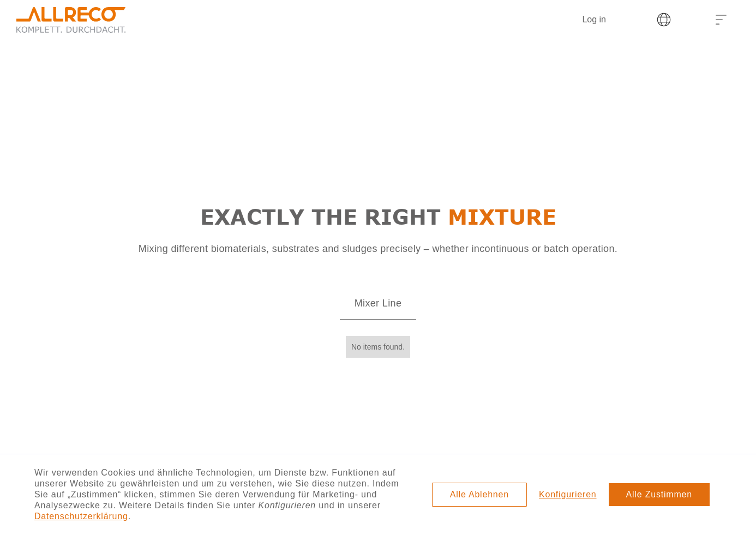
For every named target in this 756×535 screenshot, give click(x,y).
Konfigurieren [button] (568, 494)
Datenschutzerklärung (81, 516)
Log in (594, 19)
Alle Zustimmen (659, 494)
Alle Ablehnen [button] (479, 494)
